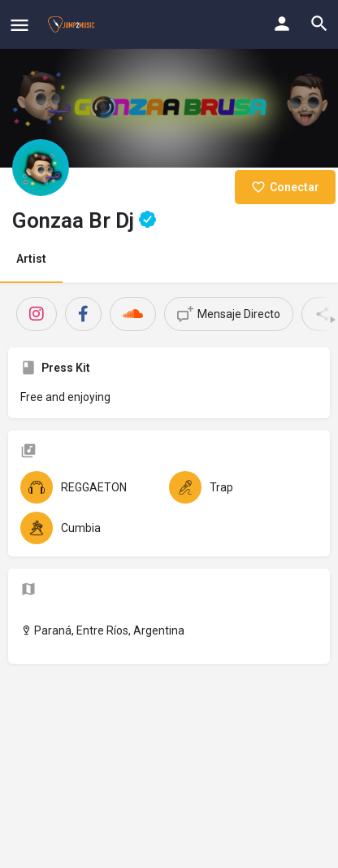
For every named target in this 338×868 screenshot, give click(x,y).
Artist (31, 259)
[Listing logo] (41, 168)
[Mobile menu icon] (19, 25)
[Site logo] (73, 24)
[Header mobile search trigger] (319, 24)
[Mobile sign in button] (282, 24)
